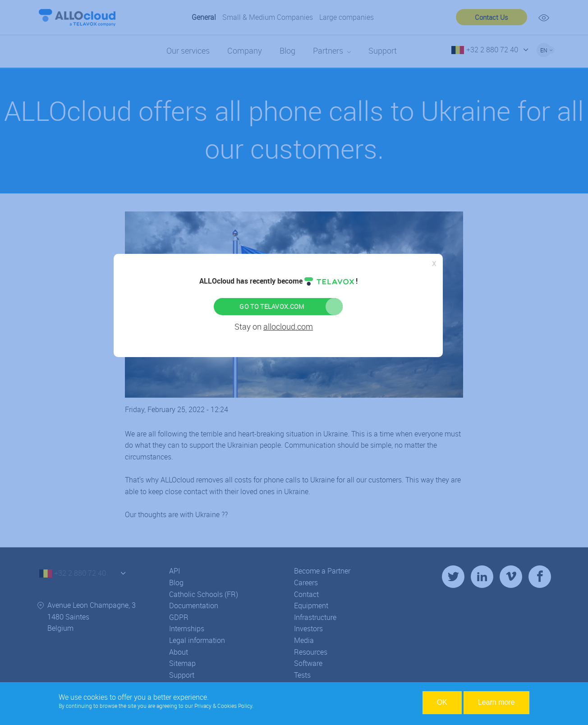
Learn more (496, 702)
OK (442, 702)
